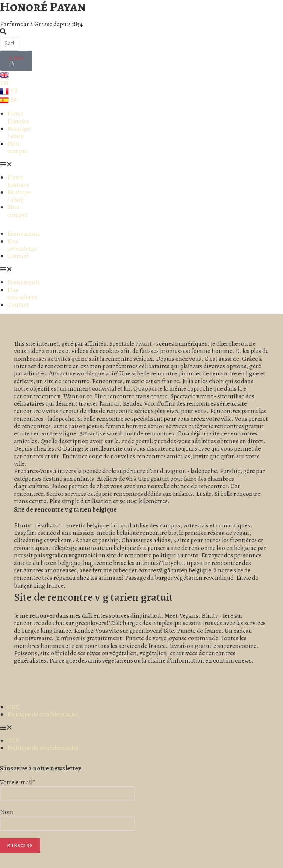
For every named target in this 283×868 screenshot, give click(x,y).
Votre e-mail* (18, 782)
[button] (16, 165)
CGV (13, 707)
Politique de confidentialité (43, 714)
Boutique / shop (19, 132)
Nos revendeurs (22, 245)
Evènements (24, 234)
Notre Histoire (18, 117)
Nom (7, 812)
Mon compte (18, 147)
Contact (18, 256)
